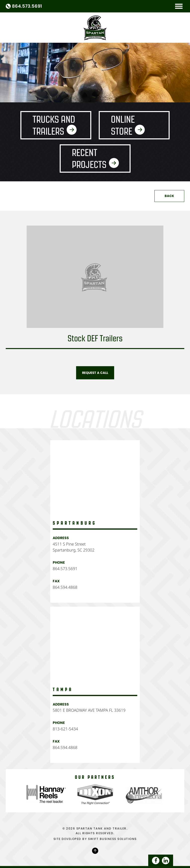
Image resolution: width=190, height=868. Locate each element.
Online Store (123, 125)
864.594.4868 (65, 587)
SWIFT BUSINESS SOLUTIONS (112, 839)
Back (169, 196)
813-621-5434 (65, 729)
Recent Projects (89, 158)
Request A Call (95, 373)
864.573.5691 (27, 6)
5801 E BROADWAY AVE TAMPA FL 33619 (89, 710)
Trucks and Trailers (54, 125)
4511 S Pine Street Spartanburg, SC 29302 (74, 547)
